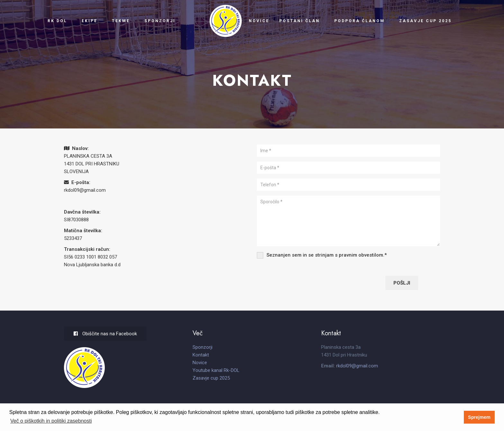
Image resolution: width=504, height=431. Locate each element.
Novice (259, 21)
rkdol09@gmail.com (85, 190)
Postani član (300, 21)
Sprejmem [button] (479, 417)
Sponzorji (160, 21)
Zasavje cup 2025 (425, 21)
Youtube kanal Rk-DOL (216, 370)
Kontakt (201, 355)
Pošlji (402, 283)
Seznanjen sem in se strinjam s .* (327, 255)
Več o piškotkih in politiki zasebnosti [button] (51, 421)
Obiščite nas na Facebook (105, 334)
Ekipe (90, 21)
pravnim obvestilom (361, 255)
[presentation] (306, 282)
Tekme (121, 21)
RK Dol (57, 21)
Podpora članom (360, 21)
